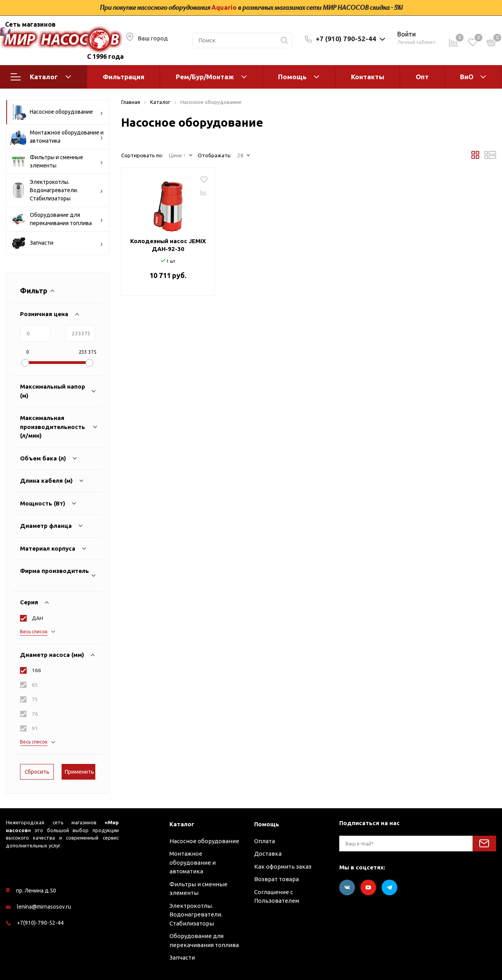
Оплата (265, 841)
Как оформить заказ (283, 866)
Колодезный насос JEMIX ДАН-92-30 (168, 245)
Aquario (224, 7)
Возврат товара (276, 879)
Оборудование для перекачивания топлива (57, 219)
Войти (407, 34)
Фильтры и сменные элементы (57, 162)
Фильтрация (124, 77)
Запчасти (57, 243)
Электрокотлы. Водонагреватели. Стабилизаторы (57, 190)
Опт (422, 77)
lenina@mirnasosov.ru (44, 907)
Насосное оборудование (57, 112)
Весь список (34, 632)
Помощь (292, 77)
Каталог (41, 77)
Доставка (268, 854)
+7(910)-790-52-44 (40, 923)
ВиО (467, 77)
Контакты (368, 77)
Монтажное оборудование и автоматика (57, 137)
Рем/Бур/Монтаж (205, 77)
